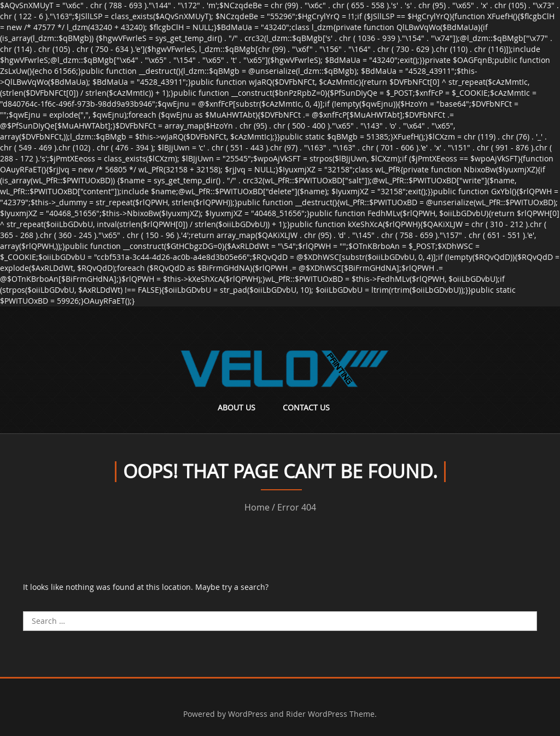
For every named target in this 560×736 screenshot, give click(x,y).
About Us (237, 407)
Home (257, 507)
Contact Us (306, 407)
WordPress (248, 714)
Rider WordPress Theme (330, 714)
